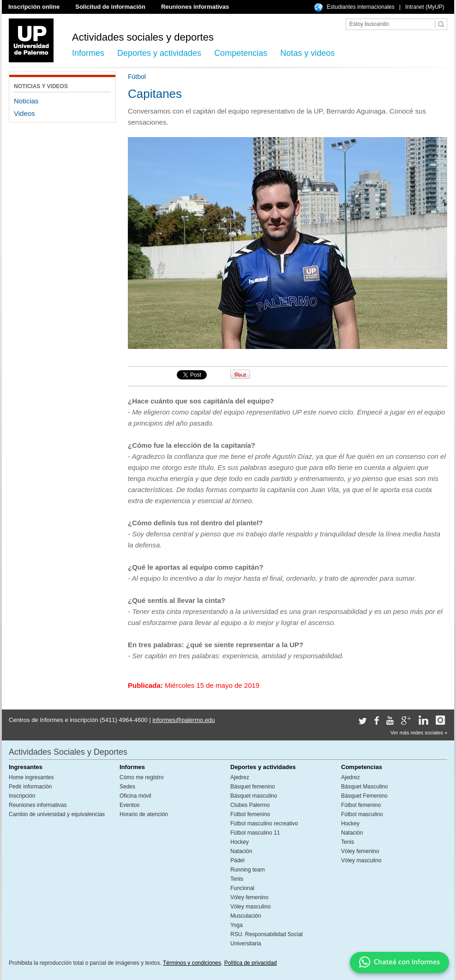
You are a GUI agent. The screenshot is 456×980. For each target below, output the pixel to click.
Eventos (129, 805)
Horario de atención (144, 814)
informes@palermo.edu (183, 720)
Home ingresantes (31, 777)
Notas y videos (307, 53)
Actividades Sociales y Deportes (68, 752)
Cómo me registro (141, 777)
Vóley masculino (250, 907)
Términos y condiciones (192, 963)
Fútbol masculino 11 (255, 833)
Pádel (237, 860)
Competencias (241, 53)
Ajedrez (240, 777)
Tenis (237, 879)
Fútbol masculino (362, 814)
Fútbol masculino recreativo (264, 824)
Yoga (237, 925)
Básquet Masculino (364, 787)
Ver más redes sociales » (419, 733)
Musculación (246, 916)
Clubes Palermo (250, 805)
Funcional (242, 888)
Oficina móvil (135, 796)
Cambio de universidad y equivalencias (57, 814)
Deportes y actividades (159, 53)
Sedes (127, 787)
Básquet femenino (253, 787)
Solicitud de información (110, 7)
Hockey (240, 842)
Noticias (26, 101)
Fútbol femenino (250, 814)
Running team (248, 870)
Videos (24, 113)
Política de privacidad (251, 963)
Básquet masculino (254, 796)
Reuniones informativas (195, 7)
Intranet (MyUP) (425, 7)
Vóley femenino (249, 897)
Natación (241, 851)
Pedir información (30, 787)
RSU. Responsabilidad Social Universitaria (267, 939)
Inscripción (22, 796)
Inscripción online (34, 7)
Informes (88, 53)
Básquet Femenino (364, 796)
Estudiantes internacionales (361, 7)
